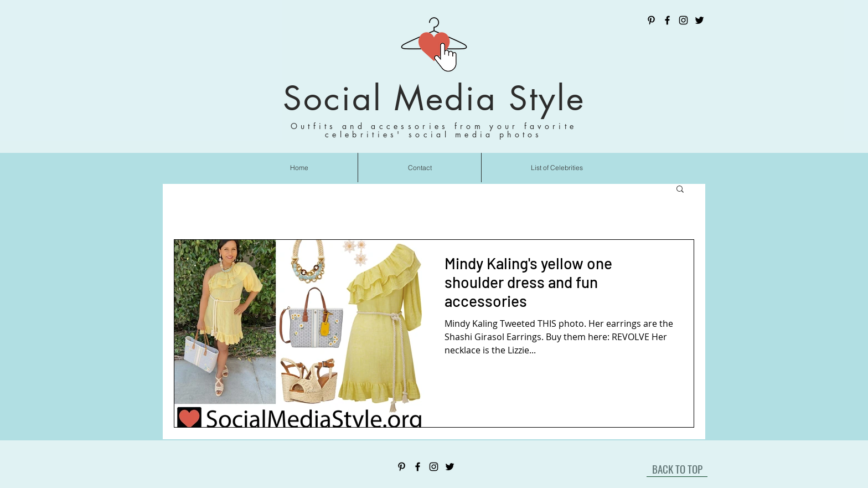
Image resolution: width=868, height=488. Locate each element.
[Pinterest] (651, 20)
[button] (680, 190)
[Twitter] (699, 20)
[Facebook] (667, 20)
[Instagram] (683, 20)
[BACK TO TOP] (677, 469)
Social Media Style (434, 98)
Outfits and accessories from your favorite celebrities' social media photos (434, 130)
